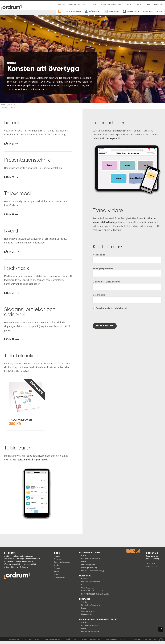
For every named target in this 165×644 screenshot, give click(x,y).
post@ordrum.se (152, 566)
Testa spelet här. (114, 138)
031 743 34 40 (151, 563)
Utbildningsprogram (89, 565)
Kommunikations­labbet (62, 562)
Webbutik (56, 574)
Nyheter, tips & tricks (78, 4)
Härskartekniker (87, 614)
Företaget (56, 568)
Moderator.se (32, 642)
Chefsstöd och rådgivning (91, 634)
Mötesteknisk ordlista (96, 594)
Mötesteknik (85, 576)
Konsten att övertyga (93, 571)
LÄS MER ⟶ (12, 252)
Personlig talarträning (89, 568)
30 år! (94, 4)
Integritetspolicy (59, 577)
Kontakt (139, 4)
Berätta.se (71, 642)
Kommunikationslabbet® (112, 4)
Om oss (62, 4)
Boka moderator (93, 591)
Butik (129, 4)
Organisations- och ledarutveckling (90, 621)
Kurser (83, 562)
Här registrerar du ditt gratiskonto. (31, 459)
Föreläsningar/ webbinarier (91, 558)
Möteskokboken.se (115, 642)
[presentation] (112, 318)
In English (56, 556)
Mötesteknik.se (52, 642)
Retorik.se (14, 642)
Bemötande (85, 600)
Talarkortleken (119, 131)
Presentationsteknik (90, 553)
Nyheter (56, 565)
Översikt (84, 556)
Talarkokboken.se (91, 642)
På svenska (57, 559)
